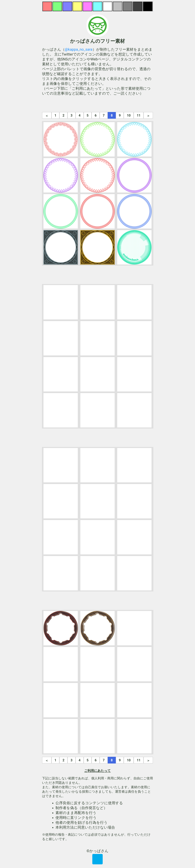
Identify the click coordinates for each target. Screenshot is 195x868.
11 (139, 115)
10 (129, 115)
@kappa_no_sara (79, 49)
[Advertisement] (97, 104)
